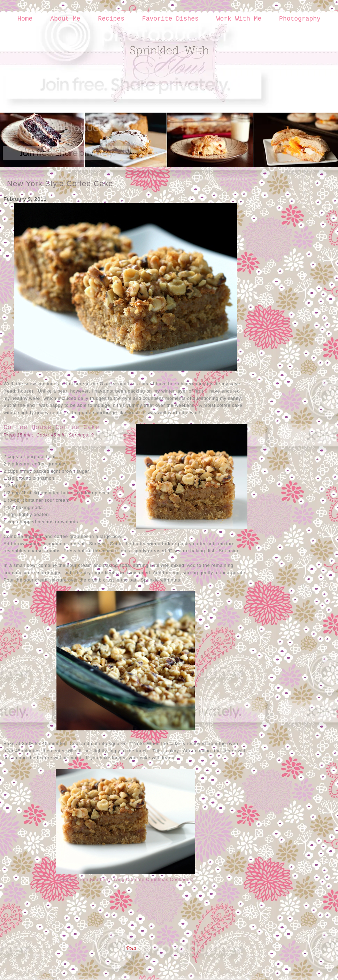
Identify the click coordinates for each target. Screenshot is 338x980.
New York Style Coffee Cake (60, 184)
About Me (65, 19)
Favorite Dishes (170, 19)
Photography (300, 19)
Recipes (111, 19)
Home (25, 19)
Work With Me (239, 19)
